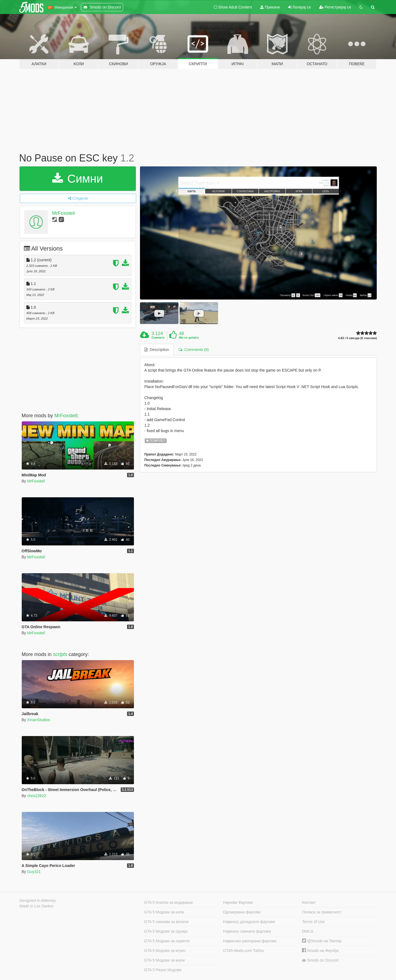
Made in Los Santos (37, 906)
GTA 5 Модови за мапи (164, 960)
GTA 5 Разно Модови (163, 970)
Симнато (158, 337)
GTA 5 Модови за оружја (166, 931)
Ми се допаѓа (189, 337)
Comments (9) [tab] (194, 350)
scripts (60, 654)
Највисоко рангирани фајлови (250, 941)
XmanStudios (39, 720)
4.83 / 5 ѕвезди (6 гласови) (357, 338)
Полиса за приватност (322, 912)
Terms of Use (313, 922)
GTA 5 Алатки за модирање (169, 902)
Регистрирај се (335, 7)
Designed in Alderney (38, 901)
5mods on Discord (320, 960)
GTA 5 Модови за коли (164, 912)
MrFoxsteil (63, 213)
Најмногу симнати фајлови (247, 931)
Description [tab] (157, 350)
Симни (78, 179)
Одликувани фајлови (242, 912)
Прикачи (270, 7)
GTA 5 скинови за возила (166, 922)
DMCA (308, 931)
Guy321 (34, 872)
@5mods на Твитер (322, 941)
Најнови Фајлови (238, 902)
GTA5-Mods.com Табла (243, 951)
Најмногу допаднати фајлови (249, 922)
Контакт (309, 902)
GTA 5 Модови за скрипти (167, 941)
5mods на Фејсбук (320, 951)
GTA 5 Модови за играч (165, 951)
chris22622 (37, 796)
